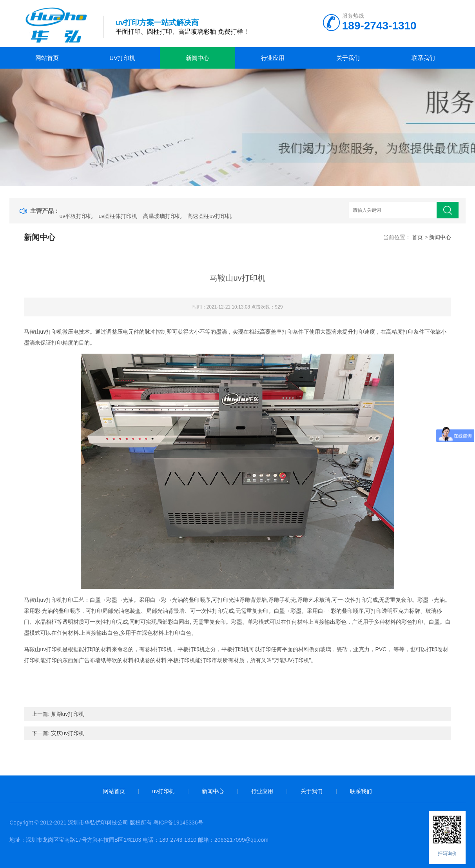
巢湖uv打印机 (68, 714)
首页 (417, 237)
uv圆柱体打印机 (118, 216)
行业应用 (273, 58)
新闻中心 (198, 58)
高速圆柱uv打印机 (209, 216)
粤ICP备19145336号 (178, 823)
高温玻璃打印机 (162, 216)
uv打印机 (122, 58)
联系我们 (423, 58)
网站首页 (47, 58)
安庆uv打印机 (68, 733)
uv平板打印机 (76, 216)
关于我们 (348, 58)
